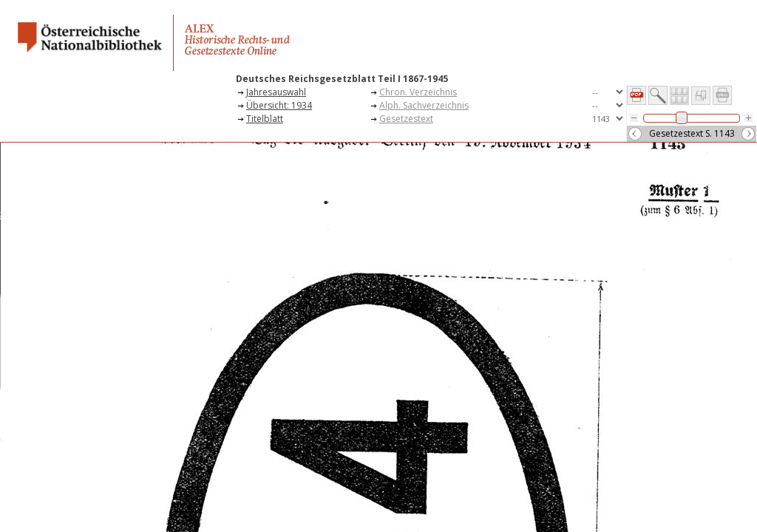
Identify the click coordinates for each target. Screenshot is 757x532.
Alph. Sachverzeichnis (424, 105)
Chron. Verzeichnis (418, 92)
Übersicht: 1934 (279, 105)
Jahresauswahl (276, 92)
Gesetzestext (406, 119)
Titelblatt (265, 119)
